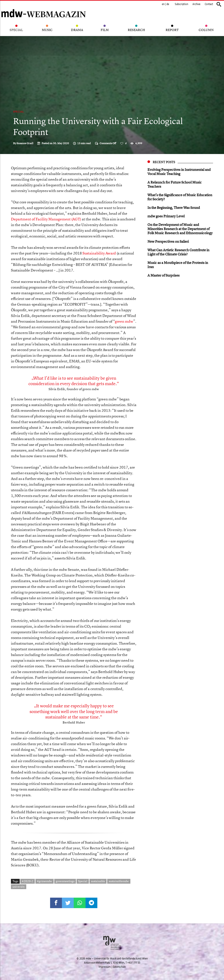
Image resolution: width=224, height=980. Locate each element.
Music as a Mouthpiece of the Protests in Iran (178, 265)
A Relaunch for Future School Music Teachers (175, 184)
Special (18, 112)
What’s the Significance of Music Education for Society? (180, 197)
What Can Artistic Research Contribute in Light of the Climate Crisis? (178, 252)
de (168, 4)
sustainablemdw (119, 881)
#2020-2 (28, 881)
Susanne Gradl (25, 143)
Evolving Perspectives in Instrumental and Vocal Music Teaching (179, 172)
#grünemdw (45, 881)
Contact (209, 4)
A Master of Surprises (164, 275)
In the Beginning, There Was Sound (174, 208)
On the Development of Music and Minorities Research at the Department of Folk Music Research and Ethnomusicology (180, 229)
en (163, 4)
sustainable (98, 881)
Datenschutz (119, 967)
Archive (196, 4)
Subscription (181, 4)
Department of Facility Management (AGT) (46, 219)
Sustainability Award (99, 253)
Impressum (105, 967)
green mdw (124, 321)
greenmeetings (65, 881)
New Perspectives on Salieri (168, 241)
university (19, 887)
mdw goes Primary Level (166, 216)
